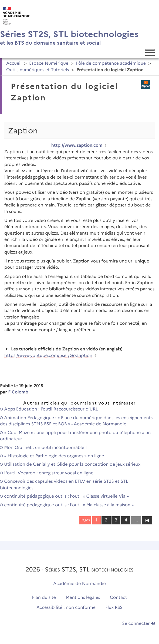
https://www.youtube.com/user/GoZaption (48, 356)
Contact (119, 598)
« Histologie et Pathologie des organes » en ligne (52, 456)
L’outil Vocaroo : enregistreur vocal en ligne (47, 473)
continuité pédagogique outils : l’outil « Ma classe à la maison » (67, 505)
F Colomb (18, 392)
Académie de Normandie (79, 584)
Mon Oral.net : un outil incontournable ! (43, 448)
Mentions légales (83, 598)
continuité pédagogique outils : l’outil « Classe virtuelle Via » (65, 496)
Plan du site (44, 598)
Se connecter (138, 624)
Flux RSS (114, 608)
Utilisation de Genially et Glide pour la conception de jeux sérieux (70, 464)
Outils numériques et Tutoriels (38, 70)
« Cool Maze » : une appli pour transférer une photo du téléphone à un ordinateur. (75, 436)
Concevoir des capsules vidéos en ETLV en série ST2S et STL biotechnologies (64, 485)
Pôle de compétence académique (111, 63)
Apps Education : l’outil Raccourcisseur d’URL (49, 409)
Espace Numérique (49, 63)
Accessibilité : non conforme (66, 608)
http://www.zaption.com (77, 145)
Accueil (14, 63)
